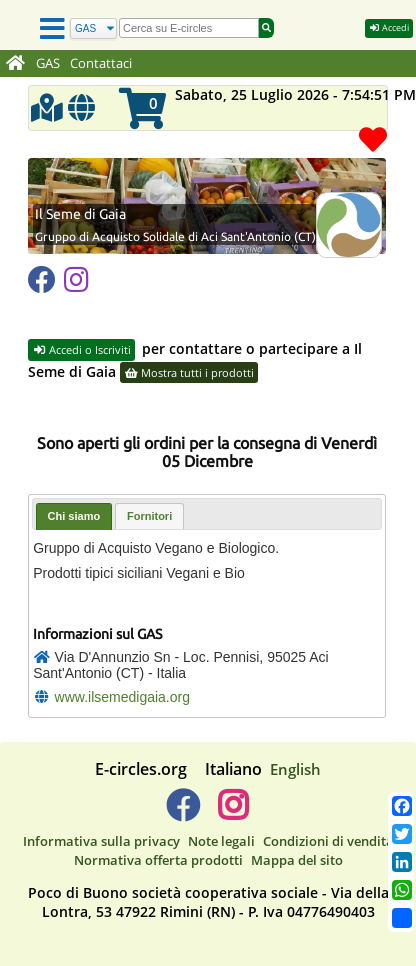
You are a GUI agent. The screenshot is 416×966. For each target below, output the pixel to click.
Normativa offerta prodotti (158, 833)
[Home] (15, 64)
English (295, 742)
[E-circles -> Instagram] (232, 786)
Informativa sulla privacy (101, 814)
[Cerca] (93, 28)
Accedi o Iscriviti (81, 322)
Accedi (389, 27)
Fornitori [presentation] (149, 489)
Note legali (221, 814)
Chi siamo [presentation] (74, 489)
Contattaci (101, 63)
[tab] (74, 489)
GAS (48, 63)
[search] (189, 28)
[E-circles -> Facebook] (182, 786)
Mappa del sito (297, 833)
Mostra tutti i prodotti (189, 345)
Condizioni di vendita (328, 814)
